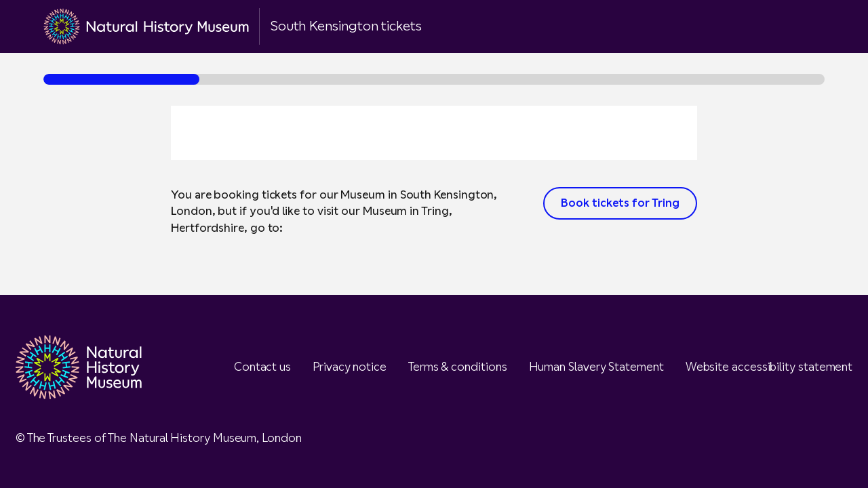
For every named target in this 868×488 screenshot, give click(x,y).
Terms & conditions (458, 367)
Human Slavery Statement (596, 367)
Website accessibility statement (769, 367)
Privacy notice (350, 367)
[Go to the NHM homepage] (146, 26)
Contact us (262, 367)
